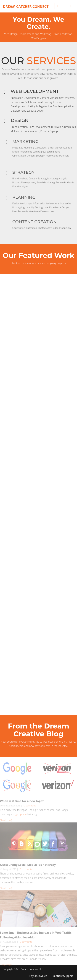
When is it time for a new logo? (22, 802)
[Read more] (6, 821)
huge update (20, 815)
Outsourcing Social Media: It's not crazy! (28, 866)
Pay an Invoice (38, 976)
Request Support (63, 976)
